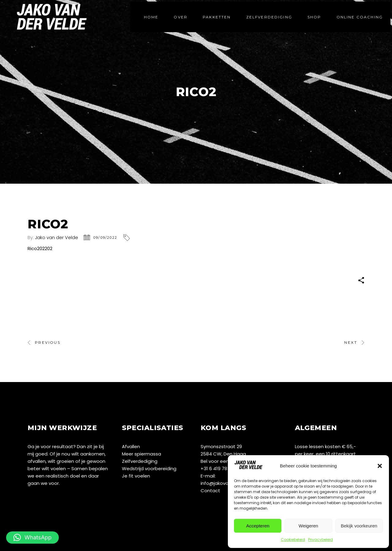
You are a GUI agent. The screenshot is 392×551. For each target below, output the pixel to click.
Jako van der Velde (57, 237)
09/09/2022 (105, 238)
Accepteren (258, 526)
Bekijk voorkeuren (359, 526)
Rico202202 (40, 248)
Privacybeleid (320, 540)
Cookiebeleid (293, 540)
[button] (380, 466)
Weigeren (308, 526)
